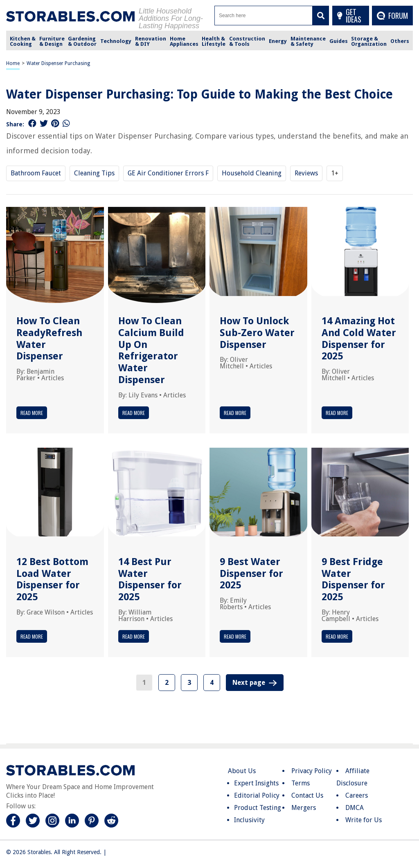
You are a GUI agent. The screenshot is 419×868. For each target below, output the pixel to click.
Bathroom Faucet (36, 173)
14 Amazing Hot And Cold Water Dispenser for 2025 (359, 339)
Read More (32, 413)
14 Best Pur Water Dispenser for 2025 (150, 579)
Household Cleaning (252, 173)
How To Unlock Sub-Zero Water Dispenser (257, 333)
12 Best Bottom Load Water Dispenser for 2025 (52, 579)
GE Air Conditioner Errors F (168, 173)
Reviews (306, 173)
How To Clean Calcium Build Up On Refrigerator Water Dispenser (151, 350)
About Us (242, 771)
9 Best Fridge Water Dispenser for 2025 (353, 579)
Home (13, 63)
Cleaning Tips (94, 173)
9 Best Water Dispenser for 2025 (251, 574)
